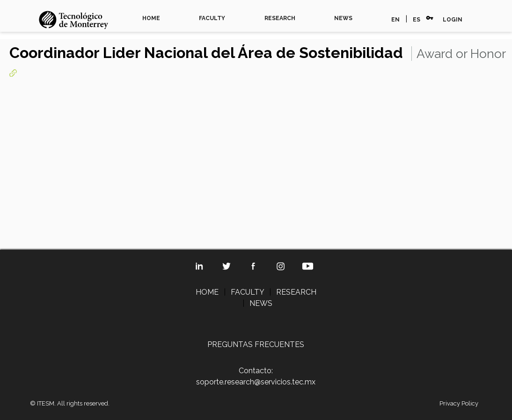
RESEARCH (280, 18)
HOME (151, 18)
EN (395, 20)
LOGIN (453, 20)
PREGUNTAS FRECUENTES (256, 344)
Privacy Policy (459, 403)
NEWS (343, 18)
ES (417, 20)
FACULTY (212, 18)
